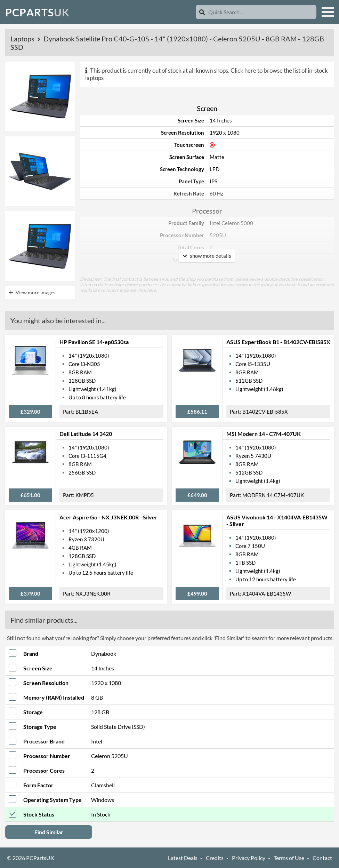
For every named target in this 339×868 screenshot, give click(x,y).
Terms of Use (289, 858)
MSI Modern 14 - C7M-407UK (264, 434)
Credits (215, 858)
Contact (322, 858)
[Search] (202, 12)
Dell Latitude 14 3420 (86, 434)
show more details (207, 256)
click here (147, 290)
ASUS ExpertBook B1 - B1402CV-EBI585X (278, 342)
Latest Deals (183, 858)
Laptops (23, 39)
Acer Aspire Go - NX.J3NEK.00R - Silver (108, 517)
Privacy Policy (249, 858)
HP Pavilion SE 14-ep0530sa (94, 342)
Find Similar (49, 832)
